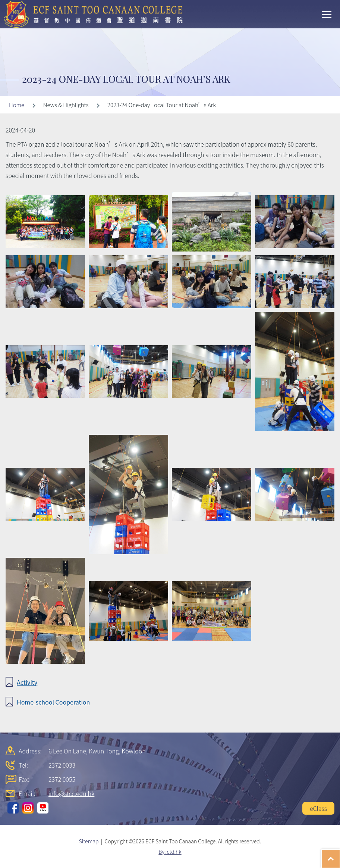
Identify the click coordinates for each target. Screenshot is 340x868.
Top (340, 855)
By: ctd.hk (170, 852)
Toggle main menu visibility (327, 14)
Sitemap (89, 841)
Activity (27, 682)
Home (17, 105)
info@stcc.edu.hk (71, 793)
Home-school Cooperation (53, 702)
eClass (318, 808)
